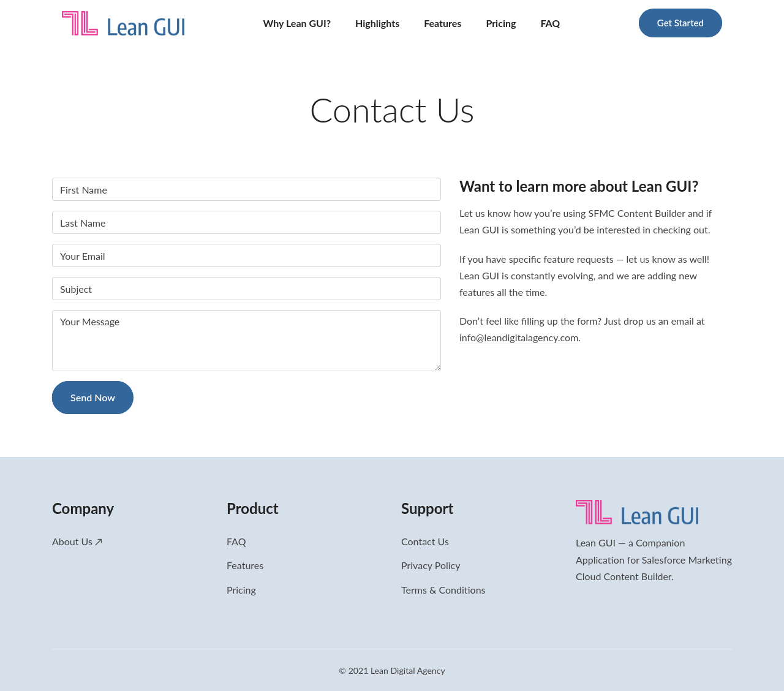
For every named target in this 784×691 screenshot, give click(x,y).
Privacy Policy (431, 565)
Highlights (377, 23)
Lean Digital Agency (408, 670)
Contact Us (425, 541)
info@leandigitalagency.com (519, 337)
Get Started (680, 23)
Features (443, 23)
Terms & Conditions (443, 590)
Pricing (501, 23)
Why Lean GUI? (297, 23)
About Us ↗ (77, 541)
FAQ (550, 23)
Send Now (93, 397)
